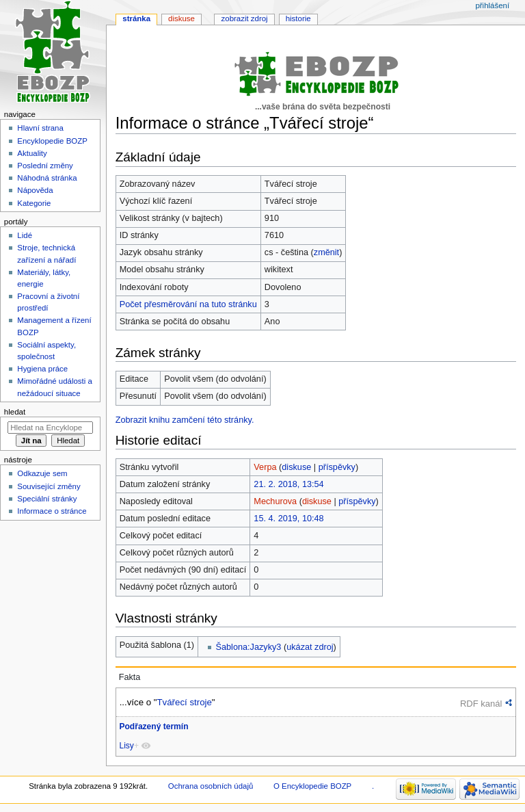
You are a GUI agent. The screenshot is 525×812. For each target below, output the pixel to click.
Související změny (49, 486)
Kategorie (34, 203)
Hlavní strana (40, 128)
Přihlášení (492, 5)
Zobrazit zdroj (245, 18)
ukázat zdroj (310, 647)
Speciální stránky (47, 499)
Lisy (126, 746)
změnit (326, 252)
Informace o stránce (52, 511)
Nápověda (35, 190)
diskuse (296, 467)
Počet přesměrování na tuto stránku (188, 304)
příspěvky (337, 467)
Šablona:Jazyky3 (249, 647)
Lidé (25, 235)
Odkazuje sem (42, 473)
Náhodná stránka (47, 178)
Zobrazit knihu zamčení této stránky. (185, 420)
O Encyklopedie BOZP (312, 786)
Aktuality (32, 153)
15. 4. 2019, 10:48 (288, 519)
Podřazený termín (153, 726)
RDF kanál (481, 704)
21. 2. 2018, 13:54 (288, 484)
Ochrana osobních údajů (211, 786)
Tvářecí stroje (184, 702)
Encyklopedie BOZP (52, 141)
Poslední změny (45, 166)
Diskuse (181, 18)
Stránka (136, 18)
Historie (298, 18)
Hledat (15, 412)
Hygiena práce (42, 369)
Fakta (130, 677)
